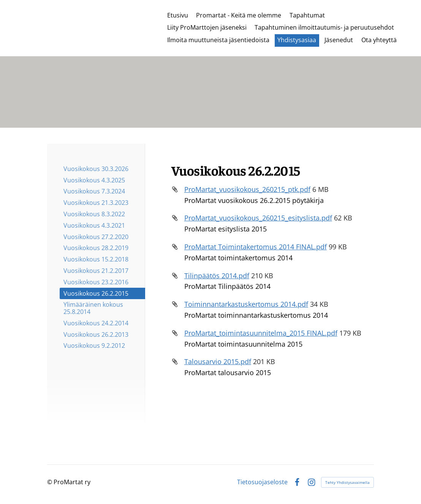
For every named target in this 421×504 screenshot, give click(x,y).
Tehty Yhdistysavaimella (347, 482)
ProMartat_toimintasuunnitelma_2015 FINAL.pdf (261, 333)
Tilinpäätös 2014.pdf (217, 276)
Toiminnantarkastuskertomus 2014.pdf (246, 304)
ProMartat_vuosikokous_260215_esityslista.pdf (258, 218)
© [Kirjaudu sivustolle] (50, 482)
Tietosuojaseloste (262, 482)
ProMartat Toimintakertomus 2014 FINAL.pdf (256, 247)
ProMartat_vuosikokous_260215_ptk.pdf (247, 189)
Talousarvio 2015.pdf (218, 361)
